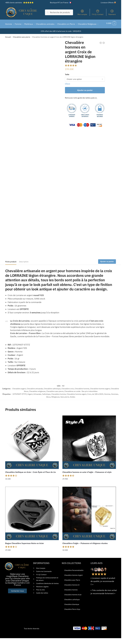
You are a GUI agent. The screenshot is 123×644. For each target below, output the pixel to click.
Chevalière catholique (52, 394)
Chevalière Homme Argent (73, 581)
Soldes (73, 403)
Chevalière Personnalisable (74, 576)
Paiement (112, 12)
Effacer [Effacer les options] (68, 89)
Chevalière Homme (71, 596)
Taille (67, 80)
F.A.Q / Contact (98, 12)
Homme (107, 400)
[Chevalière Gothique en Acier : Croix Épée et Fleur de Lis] (32, 448)
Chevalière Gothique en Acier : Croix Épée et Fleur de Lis (30, 478)
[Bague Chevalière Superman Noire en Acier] (32, 519)
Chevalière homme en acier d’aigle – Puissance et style (87, 478)
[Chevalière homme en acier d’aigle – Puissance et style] (89, 448)
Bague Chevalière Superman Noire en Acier (25, 549)
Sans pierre (65, 403)
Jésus (48, 403)
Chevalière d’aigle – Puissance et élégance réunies (85, 549)
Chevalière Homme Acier (73, 601)
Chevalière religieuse (37, 397)
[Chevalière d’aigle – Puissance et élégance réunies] (89, 519)
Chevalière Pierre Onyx (72, 615)
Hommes (115, 400)
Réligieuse (56, 403)
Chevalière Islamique (72, 610)
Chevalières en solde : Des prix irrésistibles (81, 397)
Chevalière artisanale (35, 394)
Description (24, 267)
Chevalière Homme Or (72, 591)
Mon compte (82, 12)
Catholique (46, 400)
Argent (30, 400)
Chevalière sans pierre (22, 43)
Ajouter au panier (85, 96)
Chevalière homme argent (100, 394)
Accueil (8, 43)
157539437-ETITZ (20, 400)
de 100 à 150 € (98, 400)
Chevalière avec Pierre (72, 586)
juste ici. (94, 104)
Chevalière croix (68, 394)
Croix (89, 400)
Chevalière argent (19, 394)
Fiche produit (11, 267)
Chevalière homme (82, 394)
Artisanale (37, 400)
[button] (71, 71)
